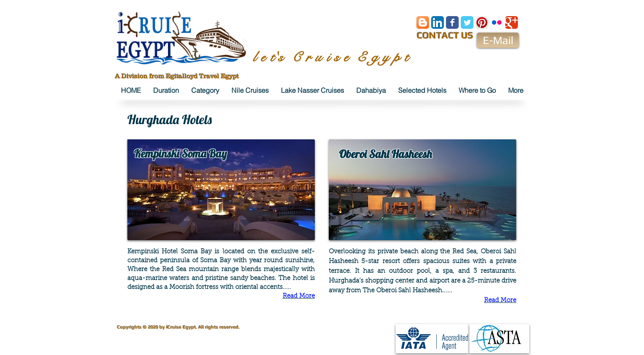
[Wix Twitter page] (467, 22)
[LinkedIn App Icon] (438, 22)
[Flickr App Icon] (497, 22)
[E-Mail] (498, 40)
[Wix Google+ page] (512, 22)
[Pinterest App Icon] (482, 22)
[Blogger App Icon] (423, 22)
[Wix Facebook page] (452, 22)
